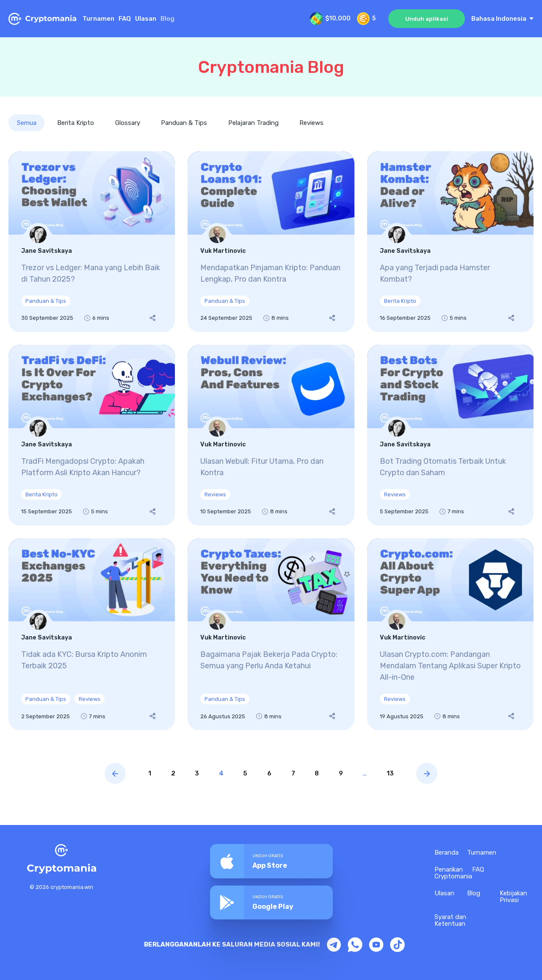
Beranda (447, 853)
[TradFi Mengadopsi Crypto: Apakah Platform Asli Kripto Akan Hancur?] (92, 436)
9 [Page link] (345, 774)
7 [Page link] (295, 774)
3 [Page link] (193, 774)
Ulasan (146, 19)
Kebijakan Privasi (513, 897)
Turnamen (98, 19)
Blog (474, 894)
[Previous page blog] (107, 774)
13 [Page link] (397, 774)
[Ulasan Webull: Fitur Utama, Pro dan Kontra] (271, 436)
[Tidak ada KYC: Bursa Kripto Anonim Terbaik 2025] (92, 634)
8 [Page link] (320, 774)
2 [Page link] (167, 774)
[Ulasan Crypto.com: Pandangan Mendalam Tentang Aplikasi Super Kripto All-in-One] (450, 634)
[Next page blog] (435, 774)
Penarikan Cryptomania (453, 873)
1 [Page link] (142, 774)
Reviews (313, 123)
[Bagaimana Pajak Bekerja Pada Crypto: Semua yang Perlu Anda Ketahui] (271, 634)
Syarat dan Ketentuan (450, 921)
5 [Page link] (244, 774)
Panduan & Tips (185, 123)
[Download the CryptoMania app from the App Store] (271, 861)
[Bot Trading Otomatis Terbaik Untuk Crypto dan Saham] (450, 436)
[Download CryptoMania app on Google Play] (271, 901)
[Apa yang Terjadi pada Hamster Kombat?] (450, 242)
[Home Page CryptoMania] (42, 19)
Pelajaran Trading (254, 123)
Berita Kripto (76, 123)
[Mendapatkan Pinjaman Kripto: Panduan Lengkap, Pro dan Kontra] (271, 242)
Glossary (128, 123)
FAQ (125, 19)
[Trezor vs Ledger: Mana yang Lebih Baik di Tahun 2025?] (92, 242)
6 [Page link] (269, 774)
